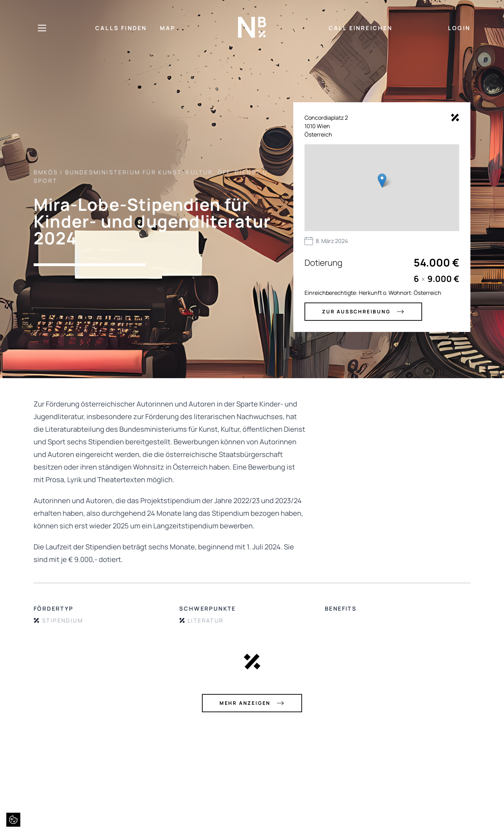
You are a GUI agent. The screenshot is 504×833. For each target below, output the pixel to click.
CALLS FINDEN (121, 28)
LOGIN (459, 28)
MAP (168, 28)
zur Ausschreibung (363, 312)
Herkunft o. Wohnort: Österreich (400, 293)
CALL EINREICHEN (361, 28)
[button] (382, 181)
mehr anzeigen (252, 703)
